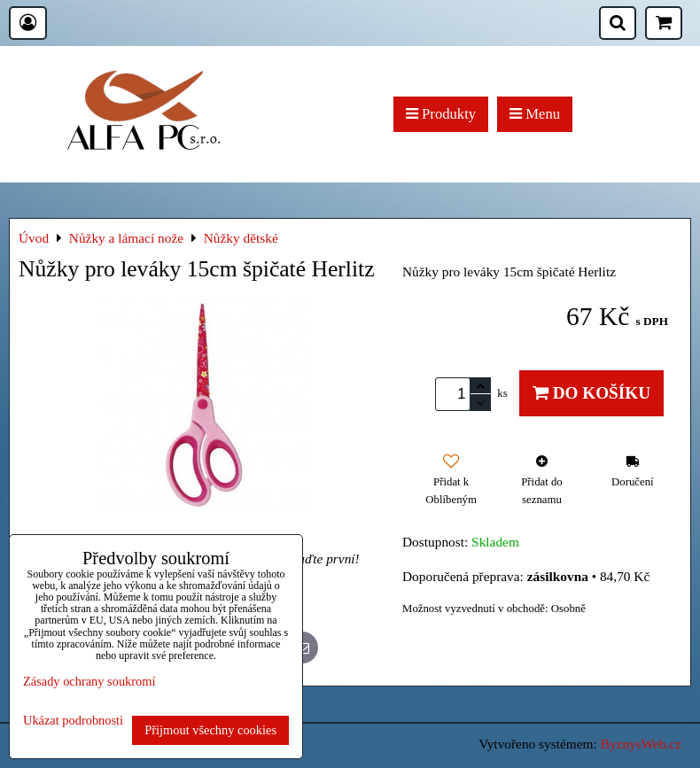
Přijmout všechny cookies (210, 730)
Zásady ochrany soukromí (89, 681)
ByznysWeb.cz (641, 744)
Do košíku (591, 393)
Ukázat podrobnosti (73, 721)
